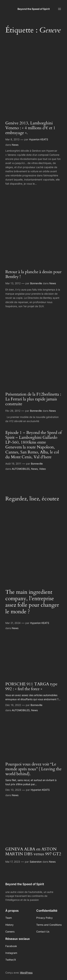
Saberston (36, 862)
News (15, 145)
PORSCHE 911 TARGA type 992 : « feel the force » (31, 687)
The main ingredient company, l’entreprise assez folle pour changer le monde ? (32, 602)
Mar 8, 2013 (12, 139)
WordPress (26, 973)
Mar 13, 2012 (13, 283)
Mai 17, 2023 (13, 862)
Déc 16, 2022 (13, 705)
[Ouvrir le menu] (59, 9)
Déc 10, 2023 (13, 790)
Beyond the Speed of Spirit (34, 9)
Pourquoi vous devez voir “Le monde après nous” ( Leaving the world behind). (33, 769)
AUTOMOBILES (21, 469)
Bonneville (36, 283)
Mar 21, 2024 (13, 623)
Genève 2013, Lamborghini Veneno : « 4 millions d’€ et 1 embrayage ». (30, 128)
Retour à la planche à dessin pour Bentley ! (33, 274)
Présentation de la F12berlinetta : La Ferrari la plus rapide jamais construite (33, 399)
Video (42, 469)
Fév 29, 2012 (13, 411)
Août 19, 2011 (13, 464)
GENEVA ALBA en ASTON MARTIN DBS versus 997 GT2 (33, 852)
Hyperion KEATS (39, 139)
